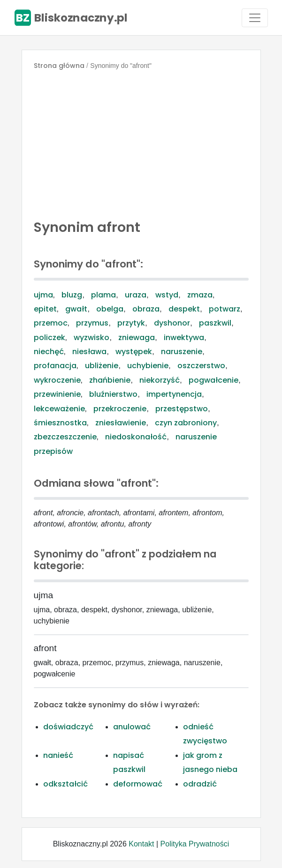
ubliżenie (102, 366)
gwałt (76, 309)
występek (134, 352)
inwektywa (184, 338)
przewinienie (57, 394)
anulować (132, 727)
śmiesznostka (60, 423)
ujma (43, 295)
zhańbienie (110, 380)
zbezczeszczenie (65, 437)
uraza (136, 295)
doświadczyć (68, 727)
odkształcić (65, 784)
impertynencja (174, 394)
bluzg (72, 295)
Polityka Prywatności (195, 844)
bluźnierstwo (113, 394)
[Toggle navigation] (255, 18)
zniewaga (137, 338)
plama (103, 295)
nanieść (58, 755)
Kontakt (141, 844)
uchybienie (148, 366)
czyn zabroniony (186, 423)
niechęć (49, 352)
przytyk (131, 323)
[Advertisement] (141, 142)
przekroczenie (120, 409)
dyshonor (172, 323)
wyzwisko (91, 338)
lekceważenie (59, 409)
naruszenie (182, 352)
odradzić (200, 784)
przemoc (51, 323)
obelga (110, 309)
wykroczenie (57, 380)
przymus (92, 323)
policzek (50, 338)
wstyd (167, 295)
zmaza (200, 295)
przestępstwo (182, 409)
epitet (45, 309)
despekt (184, 309)
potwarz (225, 309)
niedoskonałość (136, 437)
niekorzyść (160, 380)
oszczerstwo (201, 366)
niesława (89, 352)
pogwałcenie (213, 380)
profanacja (55, 366)
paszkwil (215, 323)
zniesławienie (121, 423)
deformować (138, 784)
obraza (146, 309)
